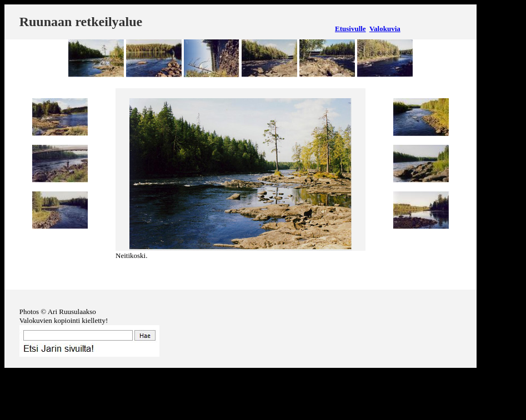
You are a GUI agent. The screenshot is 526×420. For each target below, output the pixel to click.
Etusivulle (350, 29)
